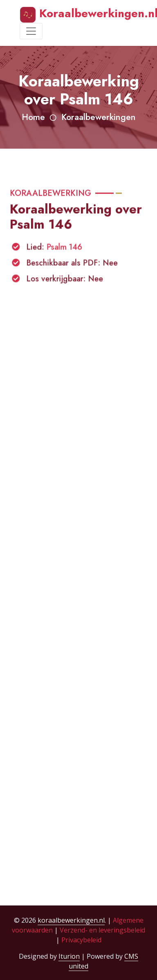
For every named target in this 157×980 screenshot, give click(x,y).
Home (33, 117)
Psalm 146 (64, 249)
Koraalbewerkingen (99, 117)
